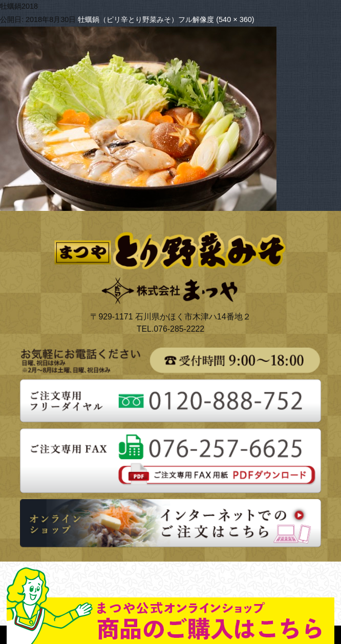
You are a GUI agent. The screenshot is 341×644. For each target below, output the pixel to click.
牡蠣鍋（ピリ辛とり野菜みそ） (128, 19)
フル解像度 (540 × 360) (216, 19)
